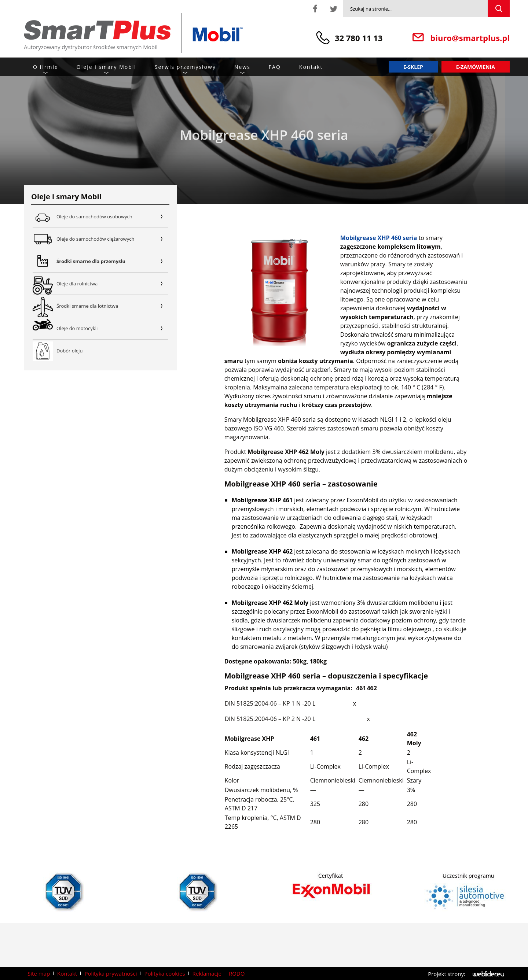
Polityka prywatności (111, 973)
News (242, 67)
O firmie (46, 67)
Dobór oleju (69, 351)
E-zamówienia (476, 67)
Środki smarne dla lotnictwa (112, 306)
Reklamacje (207, 973)
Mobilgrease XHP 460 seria (379, 238)
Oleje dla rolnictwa (112, 284)
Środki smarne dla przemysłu (112, 261)
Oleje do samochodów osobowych (112, 217)
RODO (237, 973)
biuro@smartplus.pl (470, 38)
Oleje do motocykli (112, 328)
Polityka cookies (164, 973)
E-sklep (413, 67)
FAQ (275, 67)
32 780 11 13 (359, 38)
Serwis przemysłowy (185, 67)
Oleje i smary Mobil (107, 67)
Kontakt (311, 67)
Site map (39, 973)
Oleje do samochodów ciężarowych (112, 239)
